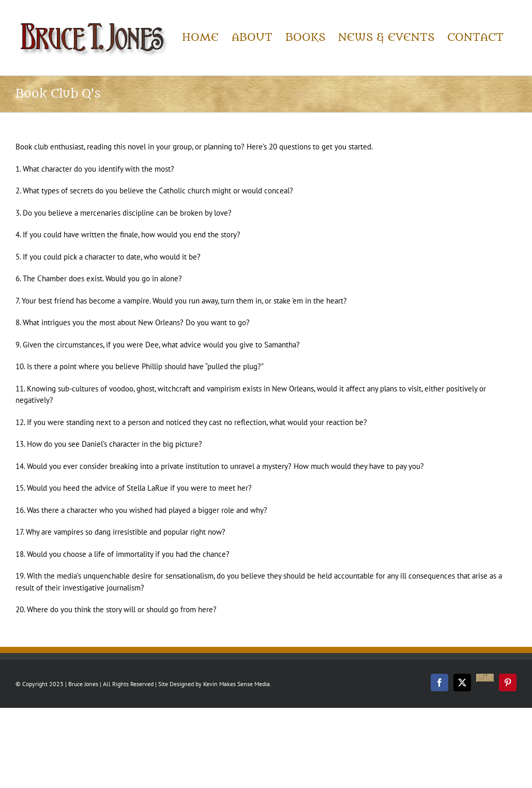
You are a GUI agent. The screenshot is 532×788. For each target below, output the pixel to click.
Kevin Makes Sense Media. (237, 684)
